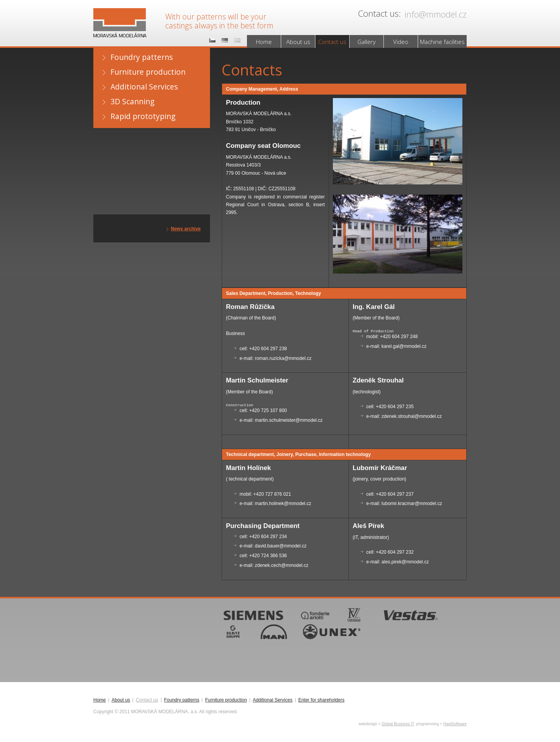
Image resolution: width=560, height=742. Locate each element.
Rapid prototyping (143, 116)
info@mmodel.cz (436, 14)
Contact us (332, 42)
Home (264, 42)
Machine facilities (442, 42)
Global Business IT (398, 724)
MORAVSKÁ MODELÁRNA (118, 16)
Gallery (367, 42)
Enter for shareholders (321, 700)
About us (298, 42)
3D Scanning (132, 101)
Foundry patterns (142, 57)
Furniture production (148, 72)
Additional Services (144, 87)
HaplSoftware (455, 724)
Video (401, 42)
